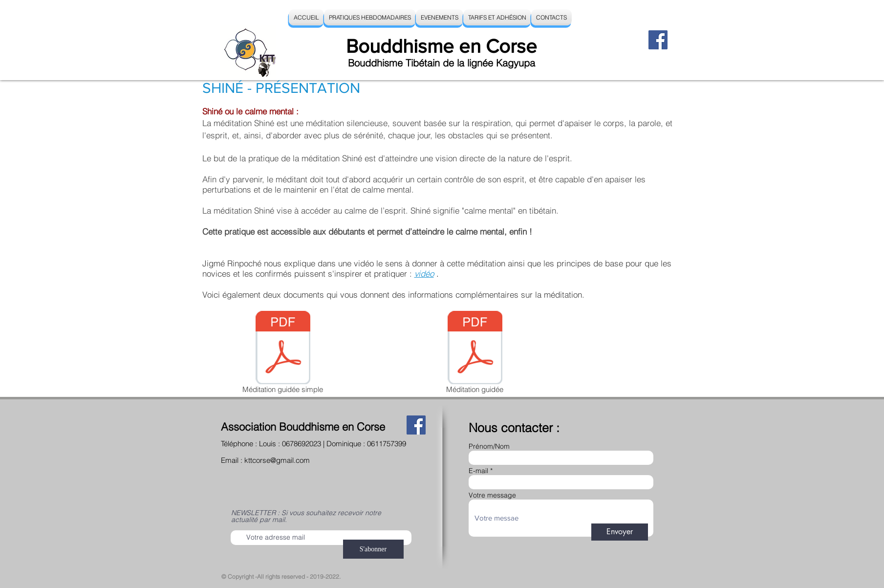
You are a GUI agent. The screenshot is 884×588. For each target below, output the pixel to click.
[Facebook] (658, 40)
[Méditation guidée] (475, 354)
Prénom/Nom (489, 446)
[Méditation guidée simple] (283, 354)
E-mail (478, 471)
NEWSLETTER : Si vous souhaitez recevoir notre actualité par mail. (306, 516)
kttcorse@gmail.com (277, 460)
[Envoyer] (620, 532)
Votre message (492, 495)
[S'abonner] (373, 549)
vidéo (424, 273)
